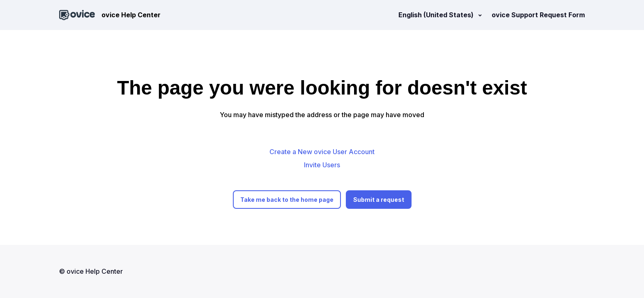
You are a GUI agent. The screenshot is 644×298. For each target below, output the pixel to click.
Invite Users (322, 165)
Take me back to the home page (287, 200)
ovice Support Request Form (538, 15)
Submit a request (379, 200)
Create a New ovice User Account (322, 152)
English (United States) (437, 15)
